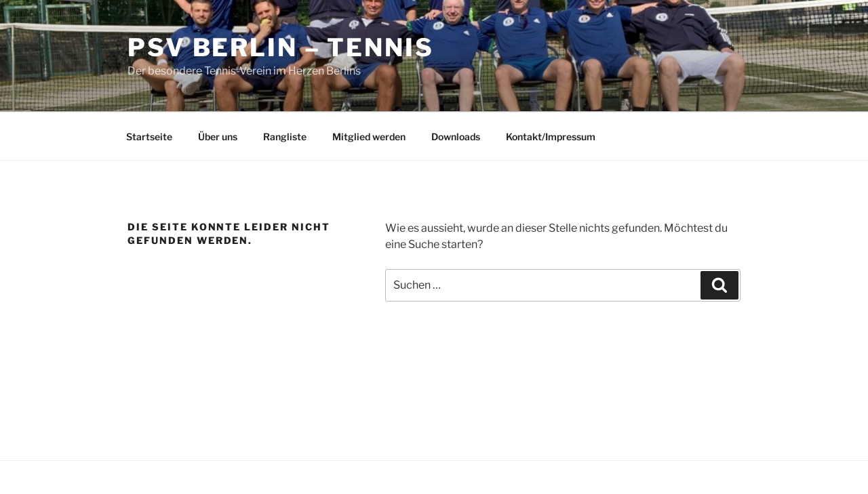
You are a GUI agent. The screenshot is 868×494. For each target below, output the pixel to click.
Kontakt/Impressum (551, 137)
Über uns (218, 137)
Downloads (456, 137)
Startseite (149, 137)
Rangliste (285, 137)
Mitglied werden (369, 137)
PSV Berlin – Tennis (281, 47)
